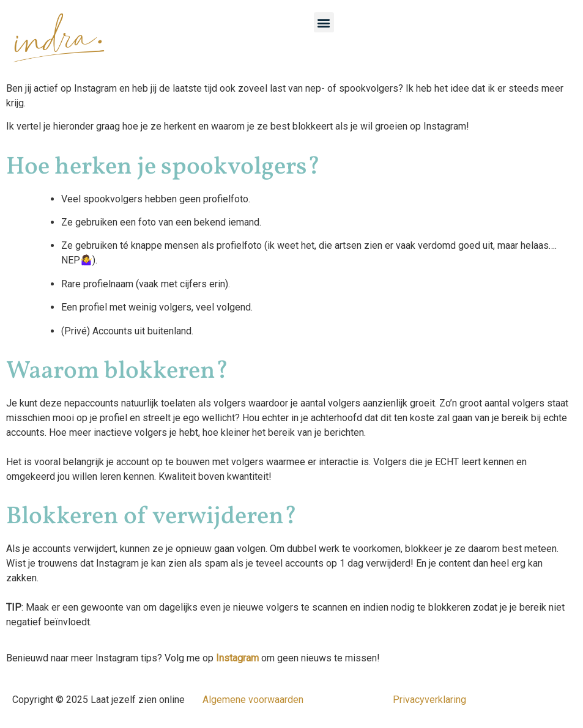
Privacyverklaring (429, 700)
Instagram (237, 658)
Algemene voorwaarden (253, 700)
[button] (324, 22)
